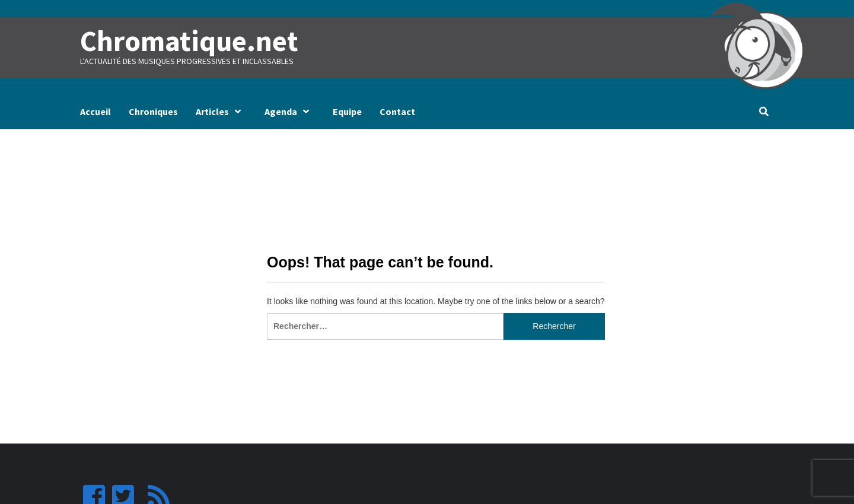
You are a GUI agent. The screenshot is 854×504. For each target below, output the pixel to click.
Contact (397, 111)
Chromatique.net (188, 41)
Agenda (290, 111)
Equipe (347, 111)
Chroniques (153, 111)
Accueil (95, 111)
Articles (221, 111)
